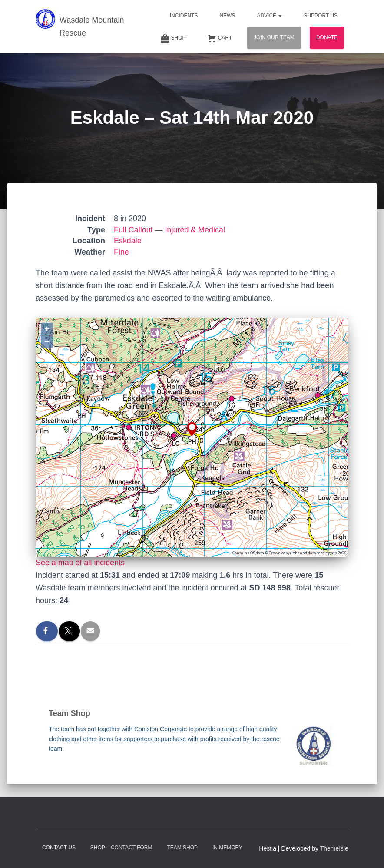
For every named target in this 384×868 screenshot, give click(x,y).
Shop (173, 38)
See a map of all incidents (80, 563)
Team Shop (182, 848)
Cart (220, 38)
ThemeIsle (334, 848)
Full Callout (133, 230)
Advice (269, 16)
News (227, 16)
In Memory (227, 848)
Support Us (321, 16)
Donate (327, 37)
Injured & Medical (195, 230)
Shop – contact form (121, 848)
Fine (121, 252)
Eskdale (128, 241)
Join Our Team (274, 37)
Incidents (184, 16)
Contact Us (59, 848)
